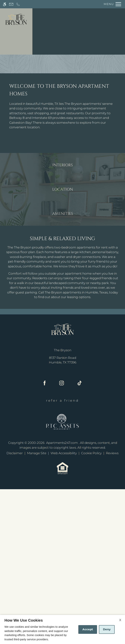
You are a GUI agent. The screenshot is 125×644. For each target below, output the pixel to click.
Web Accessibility (64, 608)
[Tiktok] (80, 538)
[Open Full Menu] (111, 4)
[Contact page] (11, 4)
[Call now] (18, 4)
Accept (88, 629)
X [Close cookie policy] (120, 620)
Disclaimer (15, 608)
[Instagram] (62, 538)
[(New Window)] (63, 515)
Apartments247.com (62, 598)
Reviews (112, 608)
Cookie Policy (91, 608)
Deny (107, 629)
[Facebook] (45, 538)
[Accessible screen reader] (5, 4)
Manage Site (37, 608)
